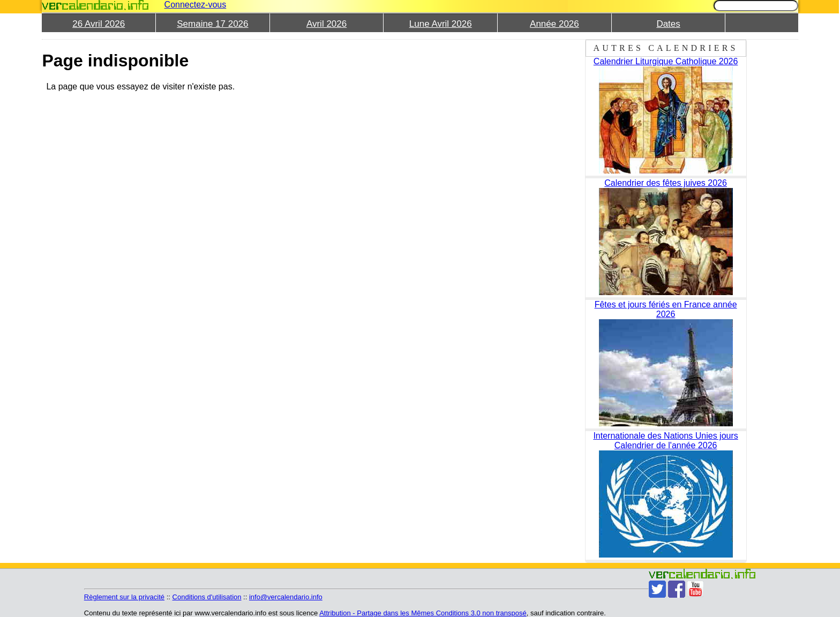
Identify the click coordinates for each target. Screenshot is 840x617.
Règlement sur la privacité (124, 597)
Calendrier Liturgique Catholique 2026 (666, 61)
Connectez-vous (196, 5)
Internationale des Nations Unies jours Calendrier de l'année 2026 (665, 441)
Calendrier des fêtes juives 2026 (666, 183)
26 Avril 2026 (99, 24)
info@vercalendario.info (286, 597)
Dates (668, 24)
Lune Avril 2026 (441, 24)
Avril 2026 (327, 24)
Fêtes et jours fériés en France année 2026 (666, 309)
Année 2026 (554, 24)
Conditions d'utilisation (207, 597)
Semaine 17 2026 (212, 24)
